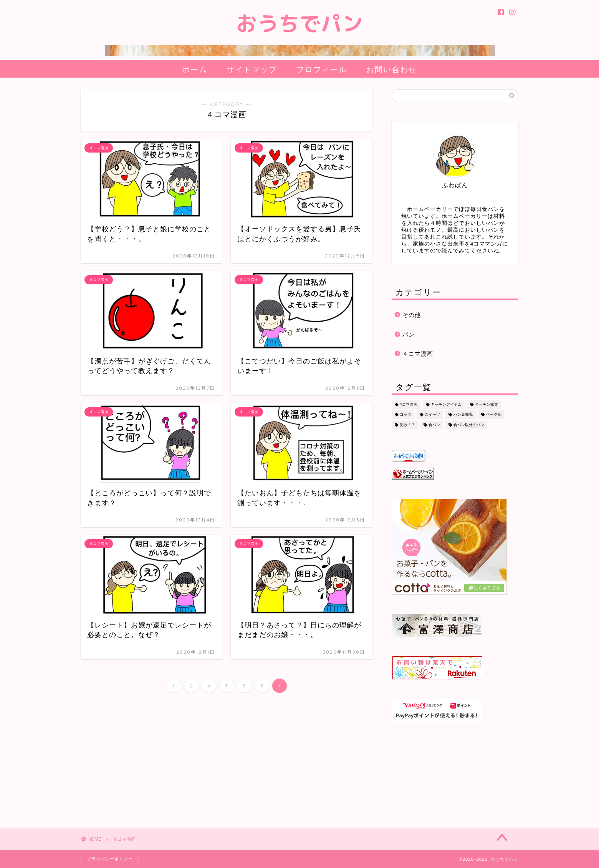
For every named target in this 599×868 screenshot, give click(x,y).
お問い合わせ (392, 69)
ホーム (195, 69)
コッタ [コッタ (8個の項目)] (405, 415)
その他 (412, 315)
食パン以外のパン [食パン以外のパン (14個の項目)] (469, 425)
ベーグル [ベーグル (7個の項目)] (494, 415)
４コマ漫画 (418, 354)
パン (409, 334)
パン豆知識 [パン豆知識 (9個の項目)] (463, 415)
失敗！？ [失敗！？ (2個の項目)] (407, 425)
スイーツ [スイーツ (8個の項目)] (432, 415)
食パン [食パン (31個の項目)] (434, 425)
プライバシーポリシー (110, 859)
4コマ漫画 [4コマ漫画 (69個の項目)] (409, 404)
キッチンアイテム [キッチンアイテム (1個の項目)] (446, 404)
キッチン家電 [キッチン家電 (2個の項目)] (486, 404)
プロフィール (322, 69)
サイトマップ (252, 69)
